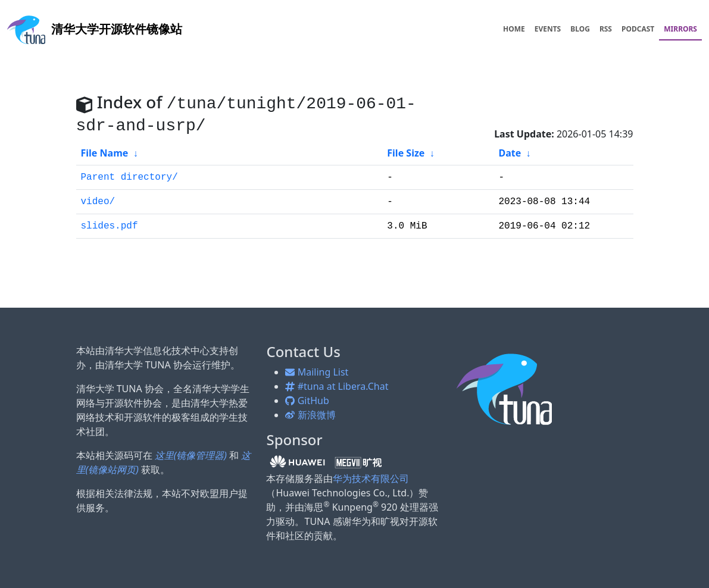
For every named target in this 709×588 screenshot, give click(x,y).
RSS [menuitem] (606, 29)
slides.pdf (110, 226)
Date (510, 153)
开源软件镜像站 (95, 29)
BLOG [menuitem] (580, 29)
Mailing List (317, 372)
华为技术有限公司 (371, 478)
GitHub (307, 401)
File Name (105, 153)
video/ (98, 202)
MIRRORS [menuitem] (680, 29)
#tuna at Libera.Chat (337, 386)
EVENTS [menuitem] (548, 29)
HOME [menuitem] (514, 29)
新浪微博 (310, 415)
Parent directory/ (129, 177)
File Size (406, 153)
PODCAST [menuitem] (638, 29)
